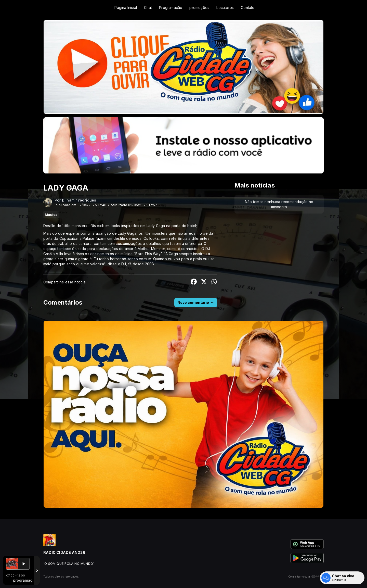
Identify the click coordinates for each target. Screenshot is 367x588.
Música (51, 215)
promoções (199, 8)
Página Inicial (126, 8)
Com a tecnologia (306, 577)
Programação (171, 8)
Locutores (225, 8)
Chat (148, 8)
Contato (248, 8)
